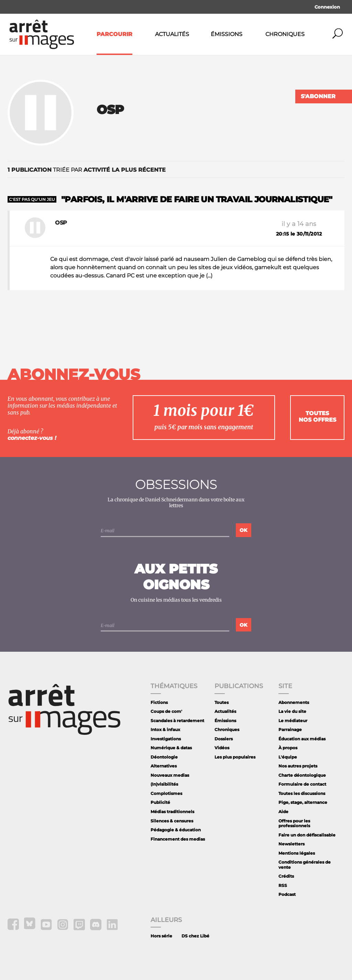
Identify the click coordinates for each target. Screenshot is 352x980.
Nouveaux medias (170, 775)
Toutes (222, 702)
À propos (288, 748)
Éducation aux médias (302, 739)
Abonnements (294, 702)
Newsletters (291, 844)
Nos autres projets (298, 766)
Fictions (159, 702)
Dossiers (224, 739)
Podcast (287, 894)
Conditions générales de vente (305, 864)
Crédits (286, 876)
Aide (283, 812)
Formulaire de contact (302, 784)
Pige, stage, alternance (303, 802)
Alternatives (164, 766)
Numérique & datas (171, 748)
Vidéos (222, 748)
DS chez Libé (195, 936)
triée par (87, 170)
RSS (283, 885)
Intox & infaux (165, 730)
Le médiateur (293, 721)
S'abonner (318, 96)
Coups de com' (166, 711)
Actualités (172, 34)
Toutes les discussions (302, 793)
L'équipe (288, 757)
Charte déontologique (302, 775)
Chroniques (285, 34)
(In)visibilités (164, 784)
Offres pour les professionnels (294, 823)
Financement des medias (178, 839)
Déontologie (164, 757)
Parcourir (114, 34)
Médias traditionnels (172, 812)
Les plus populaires (235, 757)
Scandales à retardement (177, 721)
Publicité (160, 802)
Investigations (166, 739)
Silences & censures (172, 821)
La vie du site (292, 711)
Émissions (227, 34)
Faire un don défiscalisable (307, 835)
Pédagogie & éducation (176, 830)
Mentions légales (297, 853)
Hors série (161, 936)
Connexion (327, 7)
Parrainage (290, 730)
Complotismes (166, 793)
